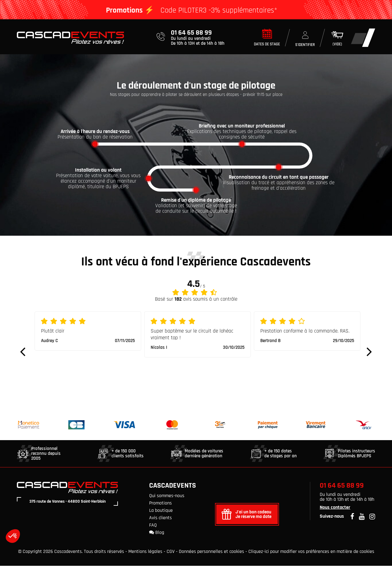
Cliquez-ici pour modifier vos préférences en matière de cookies (311, 557)
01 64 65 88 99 (342, 491)
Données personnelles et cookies (211, 557)
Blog (157, 538)
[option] (88, 336)
